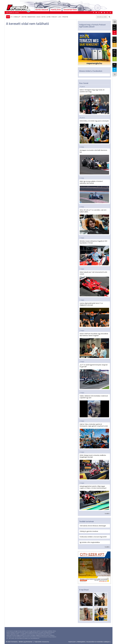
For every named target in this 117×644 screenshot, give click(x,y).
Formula (17, 17)
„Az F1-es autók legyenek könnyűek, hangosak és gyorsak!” (94, 376)
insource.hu (46, 642)
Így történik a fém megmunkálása (90, 542)
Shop (8, 17)
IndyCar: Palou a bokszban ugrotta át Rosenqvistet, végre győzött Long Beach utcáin (94, 436)
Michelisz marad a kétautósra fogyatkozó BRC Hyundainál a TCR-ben (94, 253)
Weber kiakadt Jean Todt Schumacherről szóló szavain (94, 284)
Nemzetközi (31, 17)
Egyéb (48, 17)
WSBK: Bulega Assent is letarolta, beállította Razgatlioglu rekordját (94, 467)
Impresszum (72, 642)
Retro (44, 17)
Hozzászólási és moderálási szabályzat (98, 642)
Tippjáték (65, 17)
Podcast (54, 17)
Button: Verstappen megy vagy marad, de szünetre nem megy (94, 101)
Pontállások (56, 10)
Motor (24, 17)
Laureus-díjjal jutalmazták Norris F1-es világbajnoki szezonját (94, 315)
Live (60, 17)
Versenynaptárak (70, 10)
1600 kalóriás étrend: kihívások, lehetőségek (93, 526)
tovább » (107, 513)
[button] (110, 13)
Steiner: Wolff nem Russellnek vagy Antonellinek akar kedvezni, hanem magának (94, 345)
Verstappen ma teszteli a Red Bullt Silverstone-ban (94, 162)
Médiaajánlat (81, 642)
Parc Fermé (84, 83)
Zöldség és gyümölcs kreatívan (89, 531)
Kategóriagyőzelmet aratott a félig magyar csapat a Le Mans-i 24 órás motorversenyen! (94, 498)
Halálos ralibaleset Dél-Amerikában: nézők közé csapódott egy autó (94, 406)
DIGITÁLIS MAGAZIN (42, 10)
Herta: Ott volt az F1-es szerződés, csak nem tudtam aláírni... (94, 222)
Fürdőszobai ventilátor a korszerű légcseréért (93, 537)
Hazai (38, 17)
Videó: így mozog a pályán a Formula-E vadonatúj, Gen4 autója (94, 192)
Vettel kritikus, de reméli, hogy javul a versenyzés (94, 132)
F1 (12, 17)
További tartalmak (86, 521)
